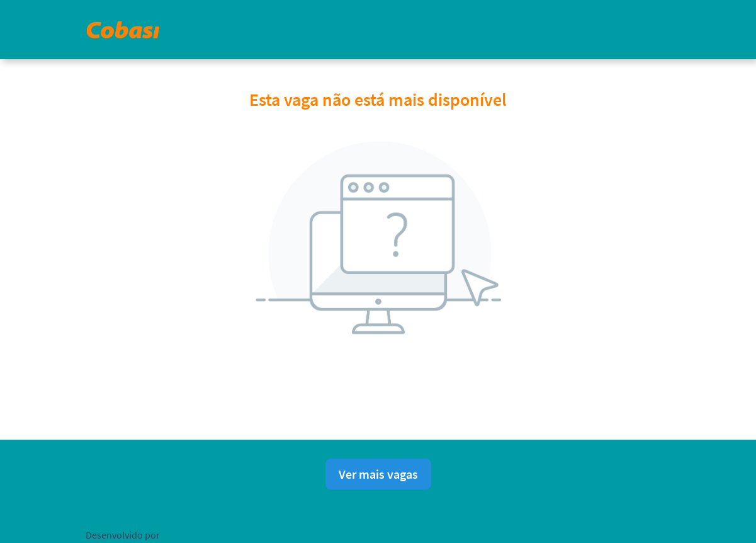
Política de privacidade (352, 532)
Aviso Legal (428, 532)
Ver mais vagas (378, 474)
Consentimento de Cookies (512, 532)
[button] (661, 29)
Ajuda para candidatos (617, 532)
